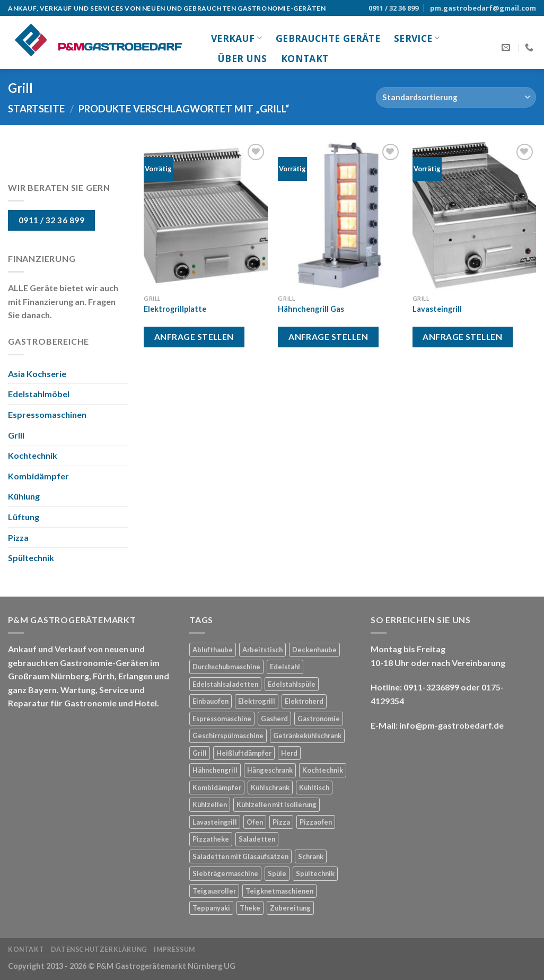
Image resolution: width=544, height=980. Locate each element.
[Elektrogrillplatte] (206, 215)
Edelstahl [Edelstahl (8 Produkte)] (285, 667)
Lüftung (24, 517)
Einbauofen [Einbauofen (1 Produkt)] (210, 701)
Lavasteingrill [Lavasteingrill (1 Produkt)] (215, 822)
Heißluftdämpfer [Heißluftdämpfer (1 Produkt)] (244, 753)
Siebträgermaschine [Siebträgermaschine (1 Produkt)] (225, 873)
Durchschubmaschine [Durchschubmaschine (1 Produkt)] (226, 667)
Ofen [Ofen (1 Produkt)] (255, 822)
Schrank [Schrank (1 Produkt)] (311, 856)
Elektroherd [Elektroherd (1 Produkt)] (304, 701)
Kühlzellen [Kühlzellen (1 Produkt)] (210, 804)
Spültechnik (31, 558)
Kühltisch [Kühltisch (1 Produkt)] (314, 787)
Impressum (174, 950)
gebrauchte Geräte (328, 38)
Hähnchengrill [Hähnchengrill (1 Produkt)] (215, 770)
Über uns (243, 58)
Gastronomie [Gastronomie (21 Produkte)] (319, 719)
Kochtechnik (33, 455)
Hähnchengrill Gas (311, 309)
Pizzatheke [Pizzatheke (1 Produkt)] (211, 839)
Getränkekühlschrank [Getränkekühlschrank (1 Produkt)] (307, 736)
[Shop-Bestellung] (456, 97)
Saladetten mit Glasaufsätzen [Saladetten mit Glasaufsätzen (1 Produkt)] (240, 856)
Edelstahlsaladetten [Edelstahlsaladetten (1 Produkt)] (225, 684)
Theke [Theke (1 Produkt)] (250, 908)
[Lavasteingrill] (475, 215)
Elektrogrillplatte (175, 309)
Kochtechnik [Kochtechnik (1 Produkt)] (323, 770)
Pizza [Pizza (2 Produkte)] (281, 822)
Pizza (18, 537)
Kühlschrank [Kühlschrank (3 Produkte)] (270, 787)
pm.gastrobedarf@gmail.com (483, 8)
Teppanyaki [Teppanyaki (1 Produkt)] (211, 908)
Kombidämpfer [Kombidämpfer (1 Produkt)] (217, 787)
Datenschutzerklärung (99, 950)
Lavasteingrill (437, 309)
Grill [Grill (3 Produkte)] (200, 753)
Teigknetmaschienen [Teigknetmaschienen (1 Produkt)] (279, 891)
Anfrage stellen (194, 337)
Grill (16, 435)
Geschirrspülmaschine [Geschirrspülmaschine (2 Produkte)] (228, 736)
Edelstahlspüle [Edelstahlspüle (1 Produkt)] (292, 684)
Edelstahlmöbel (39, 394)
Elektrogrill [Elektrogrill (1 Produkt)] (257, 701)
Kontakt (305, 58)
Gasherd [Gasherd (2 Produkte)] (274, 719)
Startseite (36, 109)
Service (417, 38)
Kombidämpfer (38, 476)
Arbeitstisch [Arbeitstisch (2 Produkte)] (262, 650)
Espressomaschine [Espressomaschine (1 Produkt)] (222, 719)
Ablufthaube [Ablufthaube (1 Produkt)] (213, 650)
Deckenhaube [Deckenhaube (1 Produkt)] (314, 650)
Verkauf (236, 38)
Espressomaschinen (47, 414)
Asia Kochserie (37, 374)
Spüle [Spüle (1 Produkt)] (277, 873)
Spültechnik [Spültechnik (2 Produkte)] (315, 873)
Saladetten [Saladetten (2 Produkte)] (257, 839)
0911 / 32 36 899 (393, 8)
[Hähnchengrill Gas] (340, 215)
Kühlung (24, 496)
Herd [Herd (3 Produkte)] (289, 753)
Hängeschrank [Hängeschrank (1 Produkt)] (270, 770)
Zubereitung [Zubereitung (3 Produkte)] (290, 908)
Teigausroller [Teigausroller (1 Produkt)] (214, 891)
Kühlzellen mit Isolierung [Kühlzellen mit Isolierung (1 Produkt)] (277, 804)
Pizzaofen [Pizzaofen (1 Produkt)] (316, 822)
